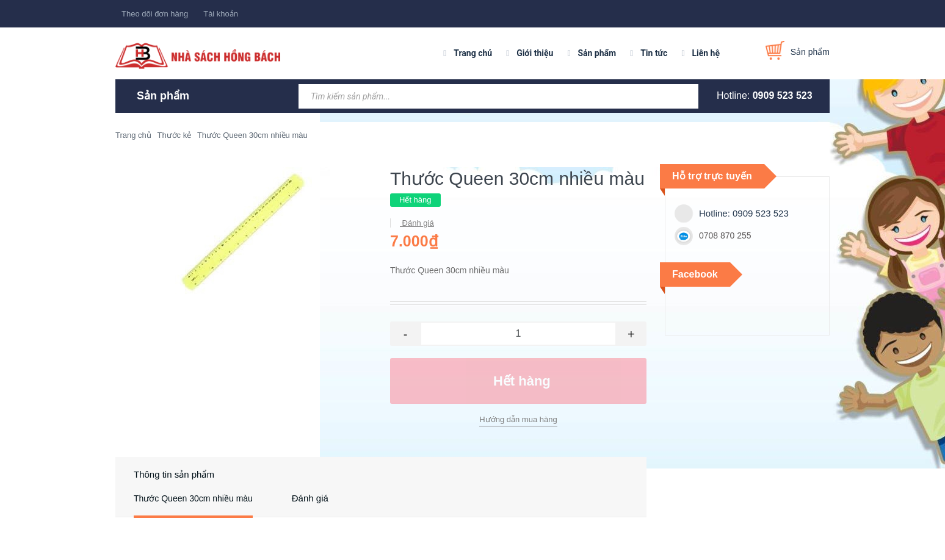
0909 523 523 (783, 95)
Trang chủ (473, 53)
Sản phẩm (597, 53)
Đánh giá (417, 223)
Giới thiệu (535, 53)
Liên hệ (706, 53)
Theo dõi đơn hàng (155, 14)
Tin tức (654, 53)
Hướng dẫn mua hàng (518, 419)
